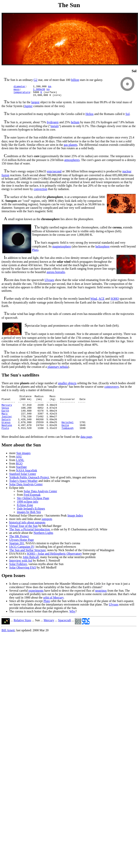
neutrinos (101, 600)
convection (40, 191)
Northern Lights (43, 543)
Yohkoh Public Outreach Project (29, 487)
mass (16, 90)
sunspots (47, 529)
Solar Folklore (18, 574)
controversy (112, 389)
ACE (101, 301)
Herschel (67, 430)
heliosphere (103, 249)
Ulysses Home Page (22, 550)
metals (55, 128)
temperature (22, 94)
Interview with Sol (21, 570)
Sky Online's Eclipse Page (33, 508)
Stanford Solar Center (23, 484)
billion (75, 80)
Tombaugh (67, 437)
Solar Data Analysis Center (26, 494)
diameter (19, 87)
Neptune (7, 434)
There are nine (15, 385)
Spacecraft (65, 630)
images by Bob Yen (29, 522)
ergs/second (54, 174)
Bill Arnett (8, 640)
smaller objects (67, 385)
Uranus (6, 430)
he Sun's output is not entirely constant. (52, 336)
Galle (65, 434)
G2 (36, 80)
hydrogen (53, 125)
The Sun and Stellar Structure (27, 560)
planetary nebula (58, 369)
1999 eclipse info (27, 511)
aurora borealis (56, 274)
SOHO (115, 301)
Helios (90, 116)
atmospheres (72, 162)
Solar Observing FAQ (23, 577)
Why (72, 621)
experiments (36, 600)
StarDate (21, 477)
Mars (5, 420)
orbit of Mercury (53, 607)
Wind (94, 301)
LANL (20, 470)
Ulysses (49, 282)
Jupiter (28, 108)
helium (75, 125)
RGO (19, 473)
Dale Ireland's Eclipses (31, 518)
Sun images (23, 463)
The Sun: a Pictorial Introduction (30, 539)
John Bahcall (31, 567)
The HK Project (19, 546)
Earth (5, 416)
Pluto (35, 252)
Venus (5, 413)
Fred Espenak (32, 504)
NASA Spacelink (27, 480)
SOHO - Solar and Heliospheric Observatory (54, 563)
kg (48, 90)
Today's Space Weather (23, 491)
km (50, 87)
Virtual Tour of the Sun (23, 536)
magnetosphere (62, 249)
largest (35, 104)
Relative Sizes (22, 630)
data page (86, 447)
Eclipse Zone (25, 515)
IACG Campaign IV (22, 556)
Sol (128, 116)
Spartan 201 (17, 553)
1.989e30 (39, 90)
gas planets (71, 147)
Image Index (75, 525)
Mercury (7, 409)
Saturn (6, 427)
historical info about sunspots (27, 532)
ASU (19, 466)
